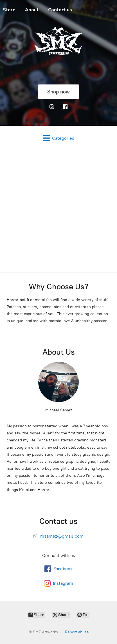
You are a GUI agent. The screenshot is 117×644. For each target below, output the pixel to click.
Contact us (60, 10)
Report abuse (77, 632)
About (32, 10)
